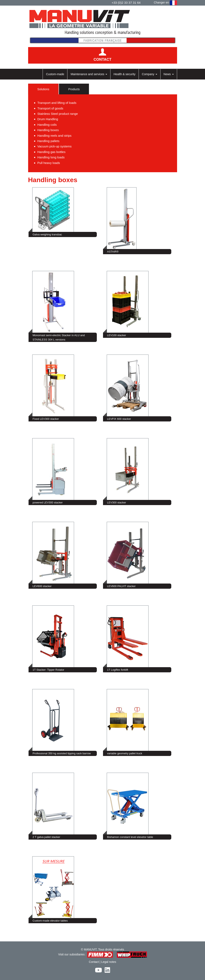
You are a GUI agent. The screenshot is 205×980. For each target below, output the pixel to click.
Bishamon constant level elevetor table (130, 837)
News (169, 74)
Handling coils (47, 125)
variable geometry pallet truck (125, 753)
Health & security (125, 74)
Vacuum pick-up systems (55, 146)
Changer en (165, 3)
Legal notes (109, 962)
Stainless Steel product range (58, 114)
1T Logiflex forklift (118, 670)
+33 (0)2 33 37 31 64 (126, 3)
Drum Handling (48, 119)
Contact (94, 962)
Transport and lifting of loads (57, 103)
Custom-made (55, 74)
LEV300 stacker (117, 502)
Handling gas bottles (52, 152)
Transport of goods (50, 108)
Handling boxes (48, 130)
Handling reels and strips (55, 136)
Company (150, 74)
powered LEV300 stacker (48, 502)
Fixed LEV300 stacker (46, 419)
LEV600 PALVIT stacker (121, 586)
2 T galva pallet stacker (46, 837)
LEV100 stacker (117, 335)
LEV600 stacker (42, 586)
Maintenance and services (89, 74)
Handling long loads (51, 157)
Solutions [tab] (43, 89)
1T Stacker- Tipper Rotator (49, 670)
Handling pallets (49, 141)
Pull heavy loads (49, 163)
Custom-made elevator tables (50, 921)
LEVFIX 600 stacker (119, 419)
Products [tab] (74, 89)
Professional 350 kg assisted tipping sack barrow (62, 753)
